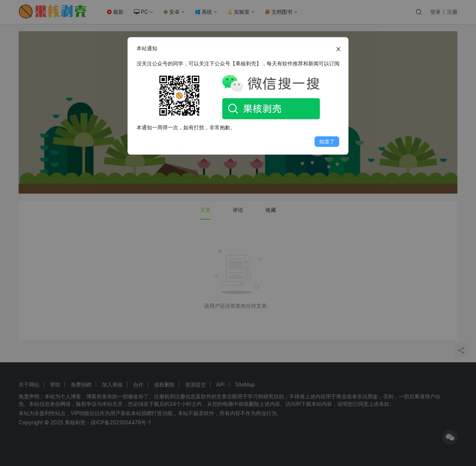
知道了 (327, 141)
